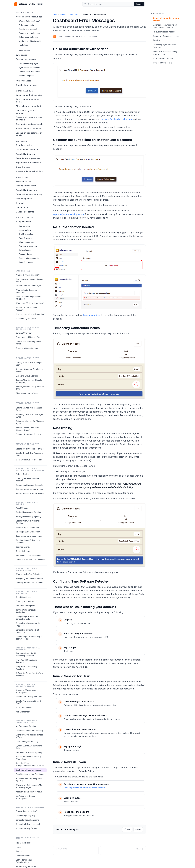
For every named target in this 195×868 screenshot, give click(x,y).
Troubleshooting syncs (27, 85)
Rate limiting (158, 40)
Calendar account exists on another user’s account (165, 26)
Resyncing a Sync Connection (29, 536)
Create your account (28, 29)
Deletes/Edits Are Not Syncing (29, 752)
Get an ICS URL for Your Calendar (30, 560)
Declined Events (23, 547)
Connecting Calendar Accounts (29, 485)
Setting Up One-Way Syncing (28, 516)
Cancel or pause (26, 262)
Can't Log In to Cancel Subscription (25, 797)
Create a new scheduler (27, 149)
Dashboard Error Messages (29, 770)
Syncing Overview (24, 333)
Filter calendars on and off (28, 106)
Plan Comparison (23, 712)
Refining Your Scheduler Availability (26, 611)
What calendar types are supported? (27, 291)
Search (139, 4)
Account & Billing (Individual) (28, 824)
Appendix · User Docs (69, 14)
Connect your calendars (29, 33)
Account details (26, 254)
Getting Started (22, 474)
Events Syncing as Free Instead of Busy (29, 736)
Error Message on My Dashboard (30, 774)
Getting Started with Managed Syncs (29, 409)
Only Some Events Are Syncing (29, 731)
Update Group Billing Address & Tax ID (29, 454)
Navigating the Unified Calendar (30, 578)
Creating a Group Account (27, 348)
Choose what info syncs (29, 72)
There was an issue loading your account (165, 53)
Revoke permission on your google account (85, 788)
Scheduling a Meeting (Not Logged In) (27, 631)
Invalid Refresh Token (162, 63)
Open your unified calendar (29, 95)
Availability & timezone (26, 190)
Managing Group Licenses (27, 376)
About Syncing (22, 508)
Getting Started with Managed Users (29, 364)
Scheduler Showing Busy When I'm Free (29, 780)
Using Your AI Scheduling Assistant (26, 668)
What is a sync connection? (28, 275)
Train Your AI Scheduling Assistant (26, 661)
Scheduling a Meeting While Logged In (28, 625)
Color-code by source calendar (26, 112)
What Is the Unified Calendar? (29, 574)
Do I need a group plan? (26, 318)
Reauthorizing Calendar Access (29, 489)
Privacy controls (23, 81)
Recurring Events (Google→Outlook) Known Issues (30, 764)
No (138, 829)
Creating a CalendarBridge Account (27, 480)
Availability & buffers (26, 154)
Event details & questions (28, 158)
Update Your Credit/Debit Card (29, 697)
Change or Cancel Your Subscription (26, 691)
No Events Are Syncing (26, 726)
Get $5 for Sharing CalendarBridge (24, 861)
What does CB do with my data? (30, 303)
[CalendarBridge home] (29, 4)
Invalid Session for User (163, 58)
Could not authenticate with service (166, 19)
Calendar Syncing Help (26, 816)
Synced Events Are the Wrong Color (29, 747)
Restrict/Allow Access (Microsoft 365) (30, 388)
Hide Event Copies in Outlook (28, 555)
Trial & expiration (26, 234)
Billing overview (23, 222)
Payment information (28, 246)
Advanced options (27, 76)
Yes (127, 829)
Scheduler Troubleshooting (27, 820)
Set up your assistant (26, 186)
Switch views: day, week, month (28, 100)
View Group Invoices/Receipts (29, 460)
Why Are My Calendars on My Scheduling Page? (29, 786)
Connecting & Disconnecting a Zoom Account (29, 638)
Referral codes (25, 250)
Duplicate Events (23, 551)
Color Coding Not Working (27, 741)
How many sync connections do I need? (30, 280)
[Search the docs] (110, 4)
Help (55, 14)
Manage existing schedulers (29, 171)
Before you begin (26, 25)
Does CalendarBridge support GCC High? (28, 298)
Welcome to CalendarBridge (29, 17)
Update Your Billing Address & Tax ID (29, 702)
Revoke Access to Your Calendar (30, 494)
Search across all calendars (29, 129)
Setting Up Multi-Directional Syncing (28, 522)
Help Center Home (24, 843)
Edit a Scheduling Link (25, 606)
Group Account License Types (29, 337)
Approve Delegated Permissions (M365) (29, 370)
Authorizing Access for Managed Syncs (30, 422)
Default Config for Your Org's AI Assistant (29, 674)
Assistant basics (23, 181)
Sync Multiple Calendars (29, 68)
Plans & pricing (25, 238)
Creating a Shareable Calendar (29, 583)
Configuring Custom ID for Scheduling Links (27, 618)
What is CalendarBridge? (30, 21)
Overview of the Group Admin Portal (29, 343)
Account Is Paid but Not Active (29, 792)
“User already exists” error (27, 393)
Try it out (20, 203)
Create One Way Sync (29, 64)
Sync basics (21, 55)
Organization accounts (29, 258)
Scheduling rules (24, 199)
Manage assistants (25, 212)
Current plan (24, 226)
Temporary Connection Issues (166, 36)
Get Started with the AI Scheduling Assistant (26, 655)
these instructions (91, 315)
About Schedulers (23, 597)
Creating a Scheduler (25, 601)
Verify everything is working (31, 41)
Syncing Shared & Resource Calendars (28, 542)
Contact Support (23, 856)
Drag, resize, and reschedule (29, 124)
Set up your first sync (28, 37)
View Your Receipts (24, 708)
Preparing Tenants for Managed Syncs (30, 416)
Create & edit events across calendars (29, 118)
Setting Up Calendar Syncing (28, 512)
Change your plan (27, 242)
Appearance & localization (28, 163)
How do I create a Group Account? (26, 309)
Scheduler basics (24, 145)
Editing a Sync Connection (27, 527)
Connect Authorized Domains (28, 434)
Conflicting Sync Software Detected (164, 46)
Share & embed (23, 167)
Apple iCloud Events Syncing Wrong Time (28, 758)
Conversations (23, 207)
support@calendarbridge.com (117, 119)
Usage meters (25, 230)
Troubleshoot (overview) (26, 811)
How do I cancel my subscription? (30, 314)
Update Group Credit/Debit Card (30, 449)
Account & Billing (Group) (27, 828)
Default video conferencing (29, 194)
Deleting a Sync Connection (28, 532)
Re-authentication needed (164, 32)
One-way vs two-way (26, 59)
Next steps (23, 45)
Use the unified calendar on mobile (29, 134)
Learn (18, 847)
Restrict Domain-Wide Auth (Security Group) (27, 429)
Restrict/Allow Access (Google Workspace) (29, 381)
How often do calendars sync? (29, 286)
